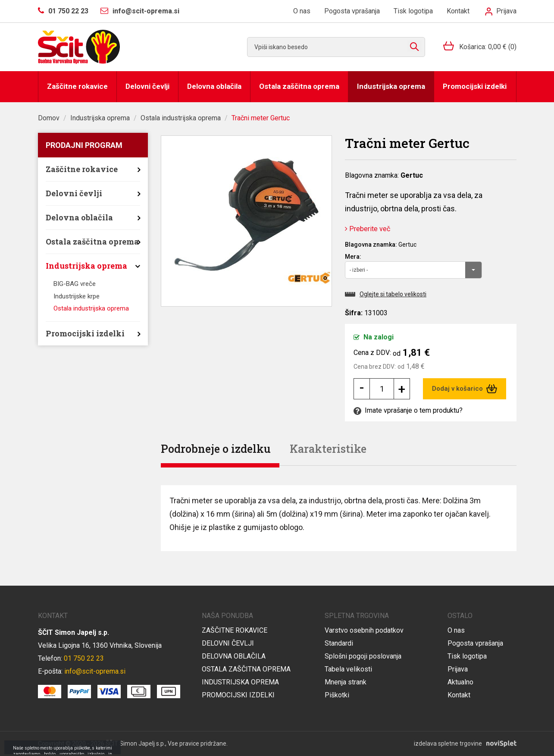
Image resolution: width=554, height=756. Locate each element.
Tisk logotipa (413, 11)
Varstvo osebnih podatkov (364, 630)
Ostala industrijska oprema (181, 118)
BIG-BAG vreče (75, 284)
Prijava (501, 11)
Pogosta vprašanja (352, 11)
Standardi (339, 643)
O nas (302, 11)
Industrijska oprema (391, 86)
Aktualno (460, 682)
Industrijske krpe (77, 296)
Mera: (353, 257)
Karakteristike (328, 449)
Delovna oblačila (214, 86)
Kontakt (458, 11)
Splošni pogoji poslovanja (363, 656)
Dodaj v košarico (465, 389)
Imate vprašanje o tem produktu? (408, 410)
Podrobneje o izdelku (216, 449)
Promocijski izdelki (475, 86)
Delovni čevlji (147, 86)
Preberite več (368, 229)
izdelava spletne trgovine (448, 743)
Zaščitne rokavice (77, 86)
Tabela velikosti (348, 669)
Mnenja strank (346, 682)
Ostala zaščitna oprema (299, 86)
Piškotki (337, 695)
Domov (49, 118)
